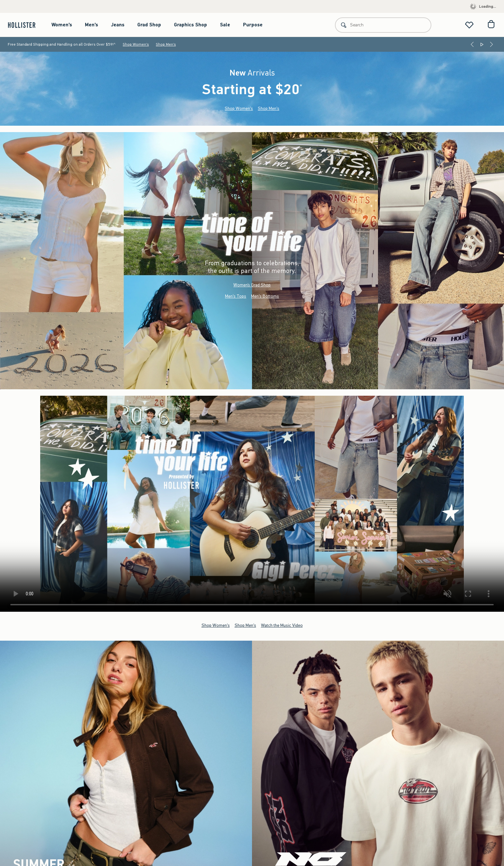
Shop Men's (166, 44)
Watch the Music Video (282, 625)
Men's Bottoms (265, 296)
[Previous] (472, 44)
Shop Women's (136, 44)
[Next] (491, 44)
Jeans (118, 25)
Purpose (253, 25)
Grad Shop (149, 25)
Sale (225, 25)
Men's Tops (236, 296)
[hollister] (25, 25)
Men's (91, 25)
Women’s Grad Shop (252, 285)
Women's (62, 25)
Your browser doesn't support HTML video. (252, 504)
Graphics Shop (190, 25)
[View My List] (469, 25)
